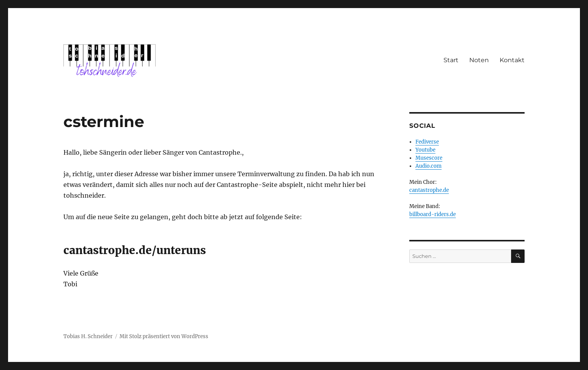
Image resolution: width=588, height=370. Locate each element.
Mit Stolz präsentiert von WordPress (164, 336)
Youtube (425, 150)
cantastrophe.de (429, 190)
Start (451, 60)
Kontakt (512, 60)
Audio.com (429, 166)
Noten (479, 60)
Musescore (429, 158)
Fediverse (427, 142)
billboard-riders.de (433, 214)
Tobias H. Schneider (88, 336)
